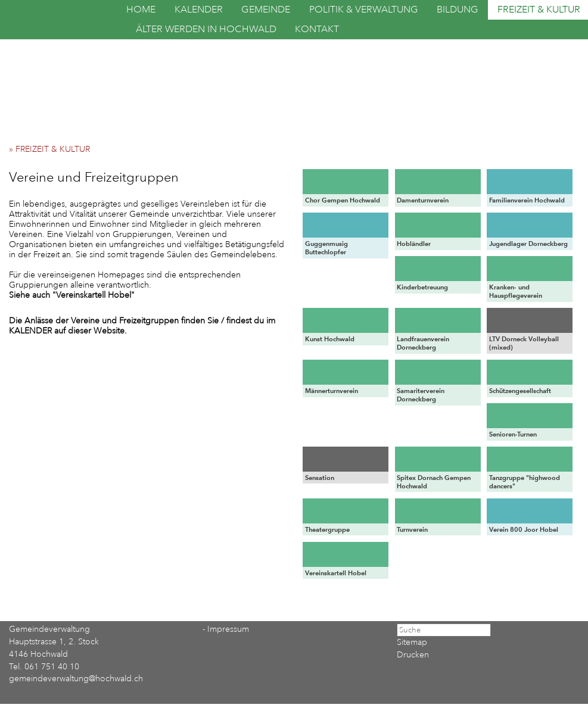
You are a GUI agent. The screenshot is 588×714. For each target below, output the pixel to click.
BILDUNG (458, 10)
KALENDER (199, 10)
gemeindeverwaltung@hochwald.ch (76, 679)
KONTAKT (317, 29)
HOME (141, 10)
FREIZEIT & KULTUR (539, 10)
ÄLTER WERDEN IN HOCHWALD (206, 29)
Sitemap (412, 642)
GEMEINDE (266, 10)
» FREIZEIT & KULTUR (53, 149)
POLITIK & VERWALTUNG (364, 10)
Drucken (413, 655)
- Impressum (226, 629)
